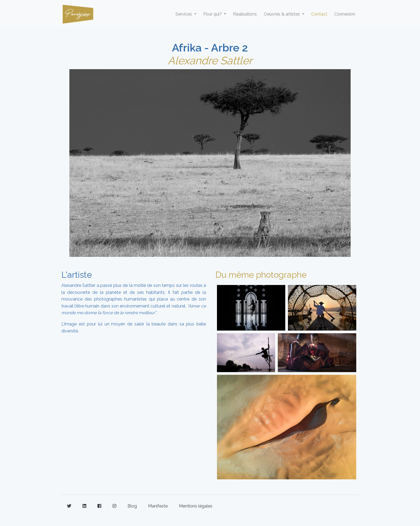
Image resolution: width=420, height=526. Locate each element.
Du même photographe (261, 275)
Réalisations (245, 14)
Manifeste (158, 506)
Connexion (345, 14)
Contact (319, 14)
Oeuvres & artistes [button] (282, 14)
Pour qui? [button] (213, 14)
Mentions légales (196, 506)
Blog (132, 506)
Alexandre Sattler (210, 60)
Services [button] (184, 14)
